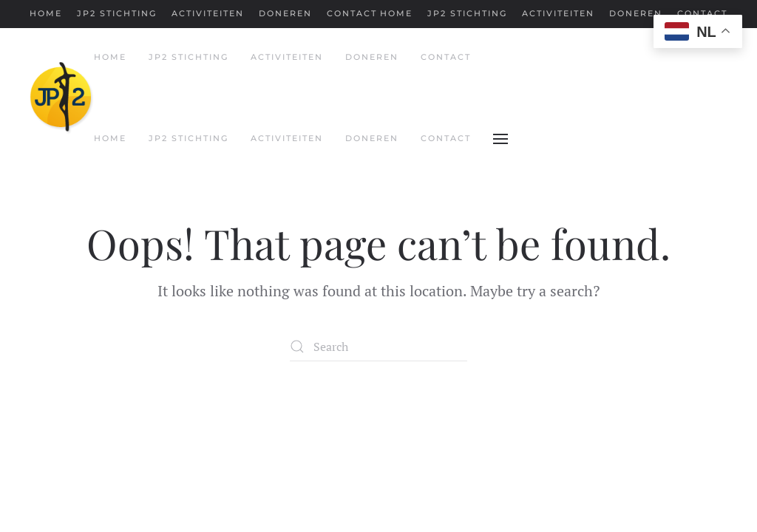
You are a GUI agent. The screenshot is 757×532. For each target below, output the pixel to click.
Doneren (285, 13)
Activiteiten (208, 13)
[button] (500, 139)
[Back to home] (62, 98)
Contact (352, 13)
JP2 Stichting (117, 13)
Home (46, 13)
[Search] (378, 347)
